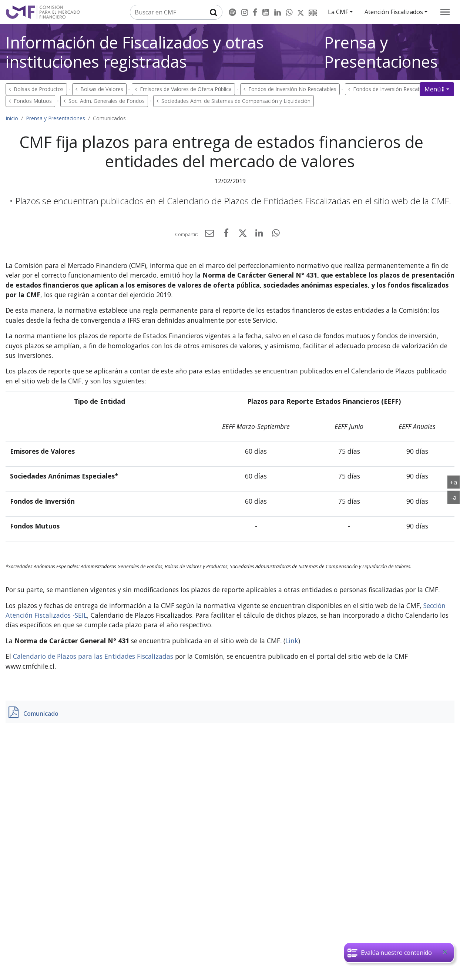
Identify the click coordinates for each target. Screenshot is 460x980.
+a (455, 482)
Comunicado (41, 714)
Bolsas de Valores (102, 89)
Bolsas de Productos (39, 89)
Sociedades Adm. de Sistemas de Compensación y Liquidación (236, 101)
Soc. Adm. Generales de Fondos (107, 101)
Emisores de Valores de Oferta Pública (186, 89)
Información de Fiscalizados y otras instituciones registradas (135, 52)
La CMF (338, 12)
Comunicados (109, 118)
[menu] (445, 12)
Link (292, 641)
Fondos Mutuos (33, 101)
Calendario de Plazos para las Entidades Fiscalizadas (93, 656)
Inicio (12, 118)
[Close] (445, 952)
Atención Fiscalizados (394, 12)
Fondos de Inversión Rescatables (393, 89)
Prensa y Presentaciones (381, 52)
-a (455, 497)
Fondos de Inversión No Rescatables (292, 89)
